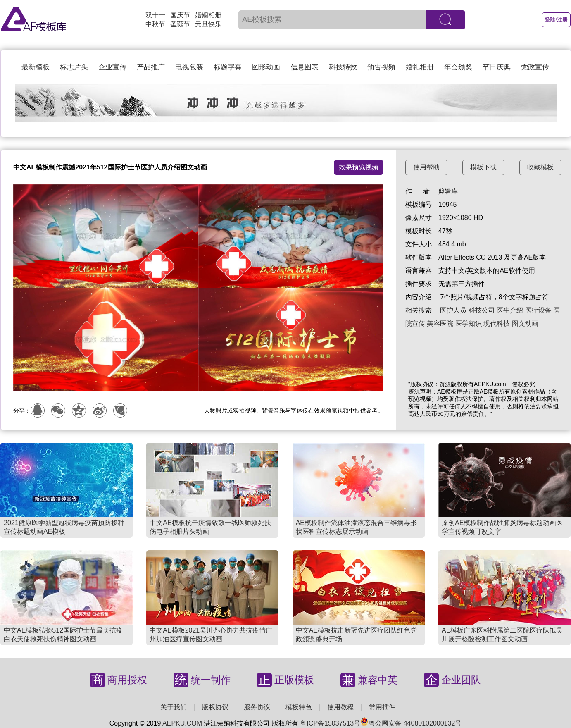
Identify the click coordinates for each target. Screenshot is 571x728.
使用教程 (340, 707)
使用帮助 (426, 167)
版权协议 (215, 707)
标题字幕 (228, 67)
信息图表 (305, 67)
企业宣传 (112, 67)
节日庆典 (497, 67)
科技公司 (482, 310)
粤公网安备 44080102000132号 (411, 723)
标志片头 (74, 67)
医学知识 (469, 323)
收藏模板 (540, 167)
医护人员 (453, 310)
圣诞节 (180, 24)
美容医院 (440, 323)
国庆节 (180, 15)
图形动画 (266, 67)
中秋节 (155, 24)
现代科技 (497, 323)
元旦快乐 (208, 24)
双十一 (155, 15)
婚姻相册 (208, 15)
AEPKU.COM (182, 723)
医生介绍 (510, 310)
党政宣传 (535, 67)
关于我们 (174, 707)
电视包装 (189, 67)
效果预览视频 (359, 167)
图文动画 (525, 323)
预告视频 (381, 67)
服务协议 (257, 707)
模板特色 (299, 707)
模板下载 (483, 167)
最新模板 (36, 67)
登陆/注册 (556, 20)
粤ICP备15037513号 (330, 723)
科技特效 (343, 67)
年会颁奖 (458, 67)
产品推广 (151, 67)
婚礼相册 (420, 67)
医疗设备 (538, 310)
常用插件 (382, 707)
